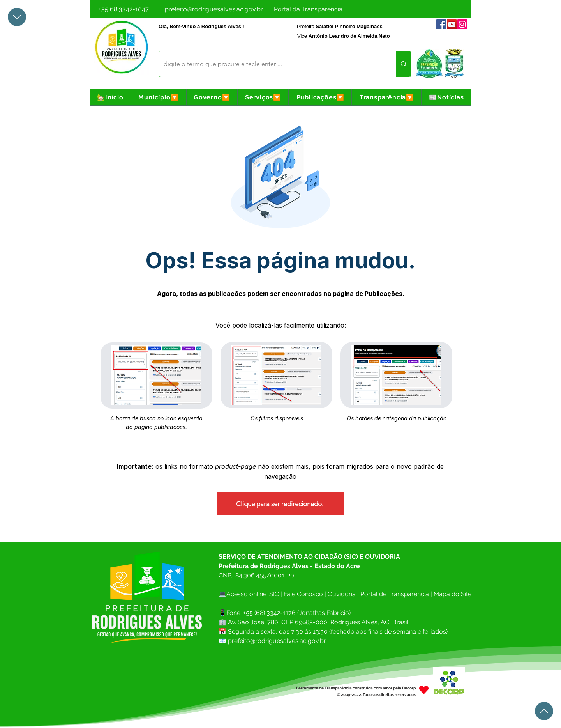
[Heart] (424, 690)
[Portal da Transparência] (308, 9)
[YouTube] (452, 24)
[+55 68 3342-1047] (123, 9)
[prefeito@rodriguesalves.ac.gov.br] (214, 9)
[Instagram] (462, 24)
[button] (159, 97)
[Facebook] (441, 24)
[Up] (17, 17)
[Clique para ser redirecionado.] (280, 504)
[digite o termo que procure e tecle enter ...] (272, 64)
